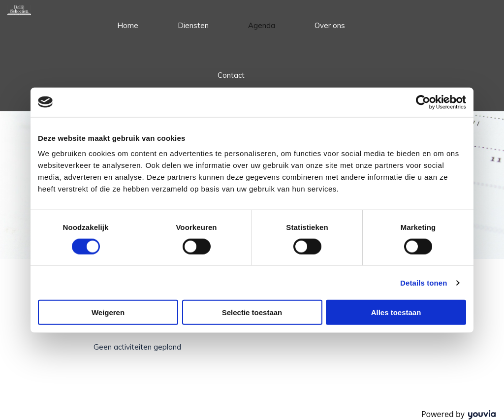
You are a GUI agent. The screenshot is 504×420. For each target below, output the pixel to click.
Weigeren (108, 312)
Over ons (330, 25)
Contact (231, 75)
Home (128, 25)
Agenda (262, 25)
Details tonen (424, 282)
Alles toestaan (396, 312)
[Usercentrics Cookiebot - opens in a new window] (423, 102)
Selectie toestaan (252, 312)
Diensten (193, 25)
